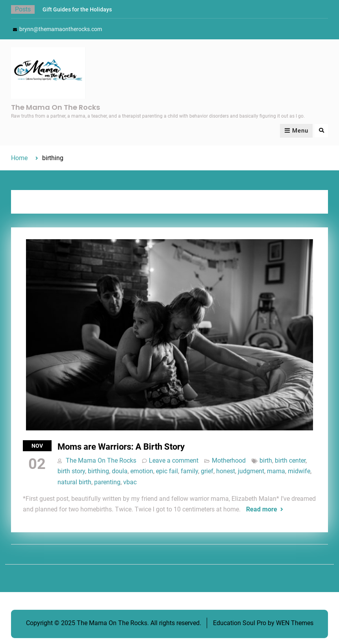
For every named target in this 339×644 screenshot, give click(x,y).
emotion (142, 471)
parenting (107, 482)
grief (207, 471)
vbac (130, 482)
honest (226, 471)
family (189, 471)
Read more (262, 509)
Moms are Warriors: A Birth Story (121, 447)
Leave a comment (174, 460)
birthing (98, 471)
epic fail (167, 471)
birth (266, 460)
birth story (71, 471)
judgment (251, 471)
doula (120, 471)
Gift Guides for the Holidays (77, 9)
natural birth (74, 482)
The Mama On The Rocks (56, 107)
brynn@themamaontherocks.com (61, 29)
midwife (299, 471)
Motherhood (229, 460)
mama (276, 471)
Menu (296, 131)
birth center (290, 460)
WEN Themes (295, 623)
